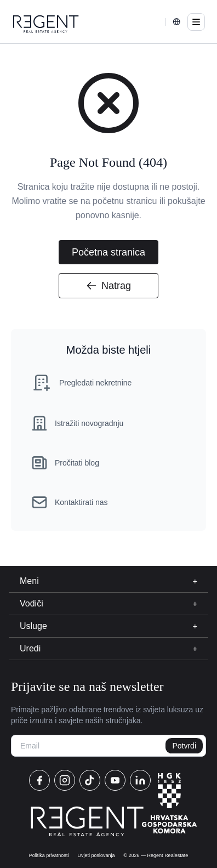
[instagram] (65, 780)
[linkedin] (140, 780)
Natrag (108, 286)
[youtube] (115, 780)
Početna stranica (108, 252)
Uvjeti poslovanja (96, 855)
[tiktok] (90, 780)
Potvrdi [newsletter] (184, 746)
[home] (46, 24)
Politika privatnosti (49, 855)
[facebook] (39, 780)
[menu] (196, 22)
